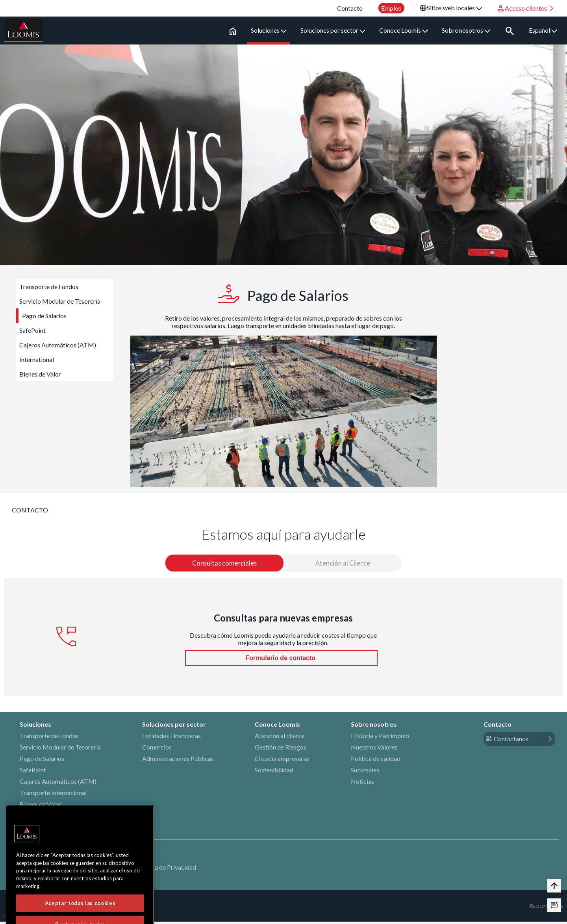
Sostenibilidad (274, 772)
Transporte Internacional (53, 795)
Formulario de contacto (281, 660)
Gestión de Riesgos (281, 749)
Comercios (157, 749)
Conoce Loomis (406, 30)
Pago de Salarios (44, 316)
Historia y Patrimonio (380, 738)
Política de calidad (376, 761)
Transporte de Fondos (49, 287)
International (37, 359)
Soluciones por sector (336, 30)
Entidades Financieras (171, 738)
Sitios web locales (454, 8)
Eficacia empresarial (282, 761)
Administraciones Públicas (178, 761)
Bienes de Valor (40, 374)
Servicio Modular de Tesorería (60, 301)
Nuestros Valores (374, 749)
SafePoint (32, 330)
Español (543, 30)
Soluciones (271, 30)
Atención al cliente (280, 738)
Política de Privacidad (167, 869)
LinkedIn (31, 830)
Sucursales (365, 772)
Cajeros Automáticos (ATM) (58, 345)
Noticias (362, 784)
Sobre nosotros (469, 30)
